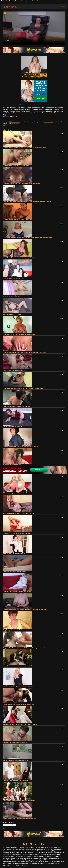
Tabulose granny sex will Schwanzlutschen (16, 493)
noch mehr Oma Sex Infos (10, 117)
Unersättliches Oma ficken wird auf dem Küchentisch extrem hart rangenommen (27, 202)
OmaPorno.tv (9, 7)
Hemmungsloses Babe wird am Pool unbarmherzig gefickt (20, 447)
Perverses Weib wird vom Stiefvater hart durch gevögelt (20, 334)
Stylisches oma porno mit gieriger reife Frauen (17, 592)
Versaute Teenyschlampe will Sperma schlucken (17, 220)
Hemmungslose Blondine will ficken (14, 278)
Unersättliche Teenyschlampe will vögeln (15, 742)
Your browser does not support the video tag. (34, 28)
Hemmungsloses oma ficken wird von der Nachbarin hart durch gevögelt (25, 148)
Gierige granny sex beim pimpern (13, 426)
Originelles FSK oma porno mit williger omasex (17, 533)
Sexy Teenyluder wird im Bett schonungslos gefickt (18, 513)
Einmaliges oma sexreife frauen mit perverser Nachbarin (20, 819)
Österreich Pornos (14, 1)
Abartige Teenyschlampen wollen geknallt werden (18, 686)
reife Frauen (16, 124)
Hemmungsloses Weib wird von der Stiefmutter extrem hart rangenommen (25, 610)
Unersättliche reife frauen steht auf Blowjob (16, 780)
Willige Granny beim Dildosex (12, 465)
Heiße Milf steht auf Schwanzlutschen (14, 370)
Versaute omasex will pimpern (12, 296)
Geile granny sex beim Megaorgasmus (14, 572)
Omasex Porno (36, 1)
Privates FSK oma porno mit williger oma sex (16, 406)
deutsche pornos (25, 1)
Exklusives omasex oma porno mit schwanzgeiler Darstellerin (21, 184)
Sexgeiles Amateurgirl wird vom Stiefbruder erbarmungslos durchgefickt (25, 352)
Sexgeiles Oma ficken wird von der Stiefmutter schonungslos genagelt (24, 648)
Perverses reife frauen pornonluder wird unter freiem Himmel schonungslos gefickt (28, 238)
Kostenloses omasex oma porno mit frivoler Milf (17, 666)
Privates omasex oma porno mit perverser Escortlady (19, 801)
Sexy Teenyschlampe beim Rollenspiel (14, 630)
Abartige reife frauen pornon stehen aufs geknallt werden (20, 724)
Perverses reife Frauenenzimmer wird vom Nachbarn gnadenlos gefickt (24, 388)
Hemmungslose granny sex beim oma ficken (16, 166)
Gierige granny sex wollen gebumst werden (16, 760)
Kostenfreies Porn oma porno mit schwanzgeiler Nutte (19, 258)
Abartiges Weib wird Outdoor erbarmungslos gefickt (19, 704)
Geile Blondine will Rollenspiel (12, 314)
